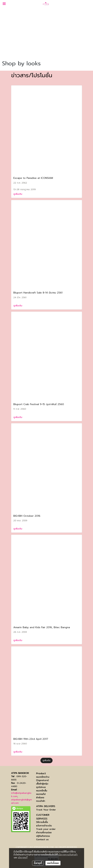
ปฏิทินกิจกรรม (43, 836)
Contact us (42, 839)
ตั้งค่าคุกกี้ (38, 863)
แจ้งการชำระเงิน (44, 826)
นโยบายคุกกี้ (23, 857)
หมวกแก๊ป (41, 794)
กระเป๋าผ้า (41, 801)
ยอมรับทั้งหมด (53, 863)
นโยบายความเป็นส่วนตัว (68, 855)
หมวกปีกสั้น (42, 791)
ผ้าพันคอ (40, 798)
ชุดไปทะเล (41, 787)
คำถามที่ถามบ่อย (44, 833)
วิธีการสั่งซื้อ (42, 822)
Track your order (46, 829)
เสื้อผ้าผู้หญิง (42, 784)
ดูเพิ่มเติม (18, 194)
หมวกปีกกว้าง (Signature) (43, 779)
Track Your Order (46, 810)
